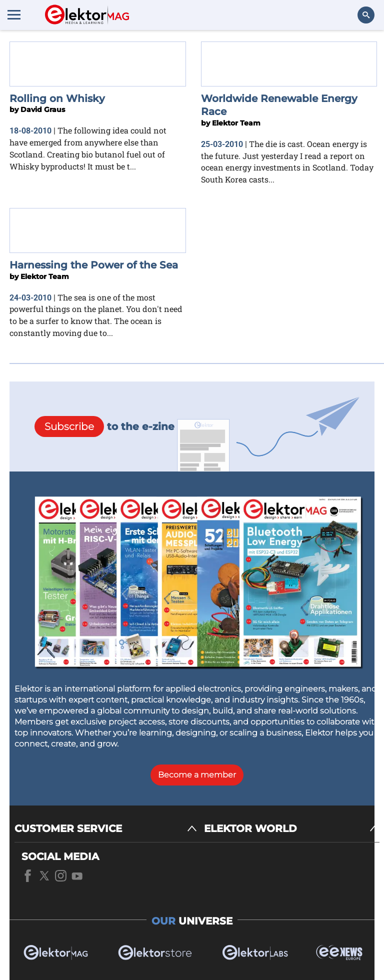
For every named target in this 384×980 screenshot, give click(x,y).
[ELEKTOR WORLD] (292, 829)
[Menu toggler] (14, 14)
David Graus (43, 109)
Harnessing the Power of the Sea (94, 265)
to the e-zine (104, 426)
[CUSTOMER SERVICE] (106, 829)
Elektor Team (236, 123)
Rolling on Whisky (57, 98)
